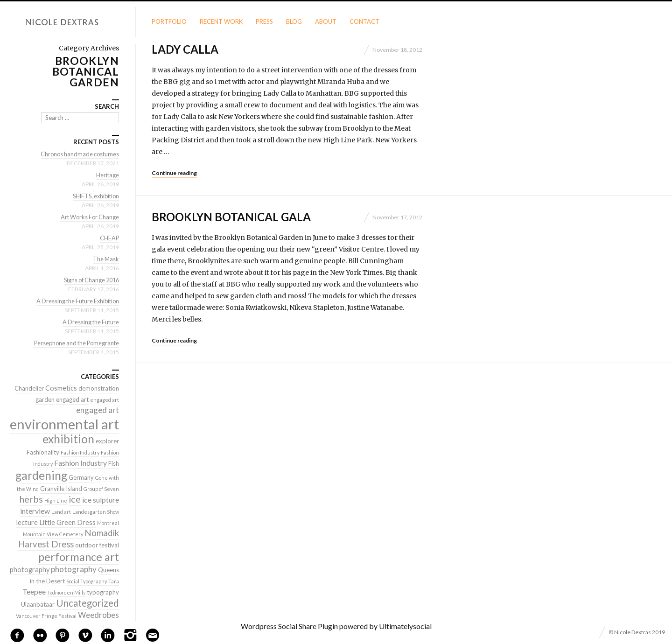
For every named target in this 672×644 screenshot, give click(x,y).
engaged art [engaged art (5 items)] (98, 410)
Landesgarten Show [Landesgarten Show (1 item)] (96, 512)
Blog (294, 21)
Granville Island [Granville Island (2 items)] (61, 489)
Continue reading (174, 173)
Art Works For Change (88, 217)
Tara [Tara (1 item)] (114, 581)
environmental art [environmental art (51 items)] (64, 424)
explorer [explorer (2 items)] (107, 441)
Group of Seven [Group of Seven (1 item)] (101, 489)
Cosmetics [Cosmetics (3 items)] (61, 388)
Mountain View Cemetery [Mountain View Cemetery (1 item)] (53, 534)
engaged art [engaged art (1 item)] (105, 400)
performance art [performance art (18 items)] (79, 557)
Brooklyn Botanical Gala (231, 217)
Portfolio (169, 21)
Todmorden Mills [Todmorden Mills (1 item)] (66, 592)
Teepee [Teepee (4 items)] (34, 591)
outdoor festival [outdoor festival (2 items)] (97, 545)
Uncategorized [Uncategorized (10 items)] (87, 603)
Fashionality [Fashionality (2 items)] (43, 452)
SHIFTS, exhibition (94, 196)
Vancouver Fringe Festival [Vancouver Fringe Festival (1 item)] (46, 616)
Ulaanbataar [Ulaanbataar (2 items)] (38, 604)
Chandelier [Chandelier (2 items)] (29, 388)
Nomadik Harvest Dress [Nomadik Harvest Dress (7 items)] (69, 539)
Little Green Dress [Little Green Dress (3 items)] (67, 522)
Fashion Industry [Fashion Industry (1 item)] (80, 452)
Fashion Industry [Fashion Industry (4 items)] (80, 463)
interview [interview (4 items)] (35, 511)
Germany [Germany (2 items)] (81, 477)
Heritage (107, 175)
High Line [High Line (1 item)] (56, 500)
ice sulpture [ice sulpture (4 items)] (101, 500)
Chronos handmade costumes (78, 154)
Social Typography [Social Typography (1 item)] (87, 581)
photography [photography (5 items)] (74, 569)
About (326, 21)
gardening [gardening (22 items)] (41, 475)
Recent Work (221, 21)
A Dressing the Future (90, 322)
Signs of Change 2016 (89, 280)
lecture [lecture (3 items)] (27, 522)
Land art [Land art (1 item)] (61, 512)
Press (264, 21)
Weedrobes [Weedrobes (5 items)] (98, 615)
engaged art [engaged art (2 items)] (72, 399)
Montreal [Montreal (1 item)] (108, 523)
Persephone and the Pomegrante (74, 343)
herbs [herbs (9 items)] (31, 499)
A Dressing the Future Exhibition (75, 301)
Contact (364, 21)
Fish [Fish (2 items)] (114, 463)
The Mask (105, 259)
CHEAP (109, 238)
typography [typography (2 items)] (103, 592)
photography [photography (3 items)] (30, 570)
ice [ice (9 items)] (75, 499)
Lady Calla (185, 49)
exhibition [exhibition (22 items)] (68, 439)
